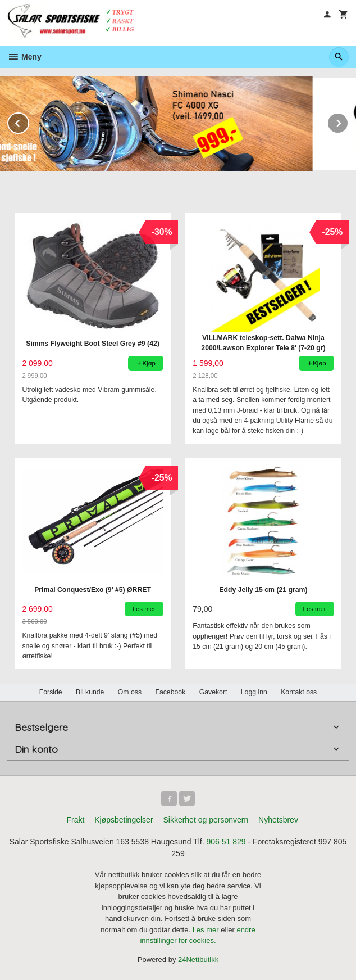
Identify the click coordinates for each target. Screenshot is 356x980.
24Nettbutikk (198, 959)
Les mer (207, 930)
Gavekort (213, 692)
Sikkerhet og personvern (206, 820)
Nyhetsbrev (278, 820)
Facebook (170, 692)
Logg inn (254, 692)
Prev (29, 121)
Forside (51, 692)
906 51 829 (226, 842)
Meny (24, 57)
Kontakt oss (299, 692)
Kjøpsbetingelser (124, 820)
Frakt (75, 820)
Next (348, 121)
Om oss (130, 692)
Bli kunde (90, 692)
